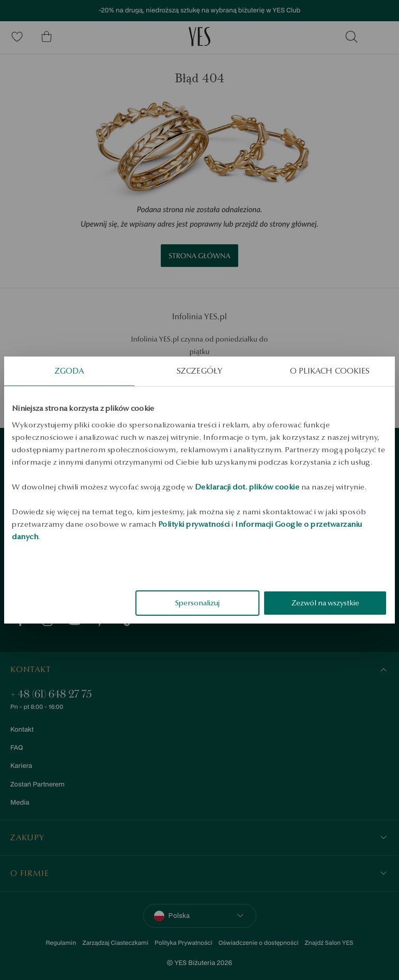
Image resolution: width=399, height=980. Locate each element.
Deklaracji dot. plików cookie (247, 487)
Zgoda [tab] (70, 371)
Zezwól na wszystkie (325, 603)
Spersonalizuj (197, 603)
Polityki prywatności (194, 524)
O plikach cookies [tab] (330, 371)
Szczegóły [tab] (199, 371)
